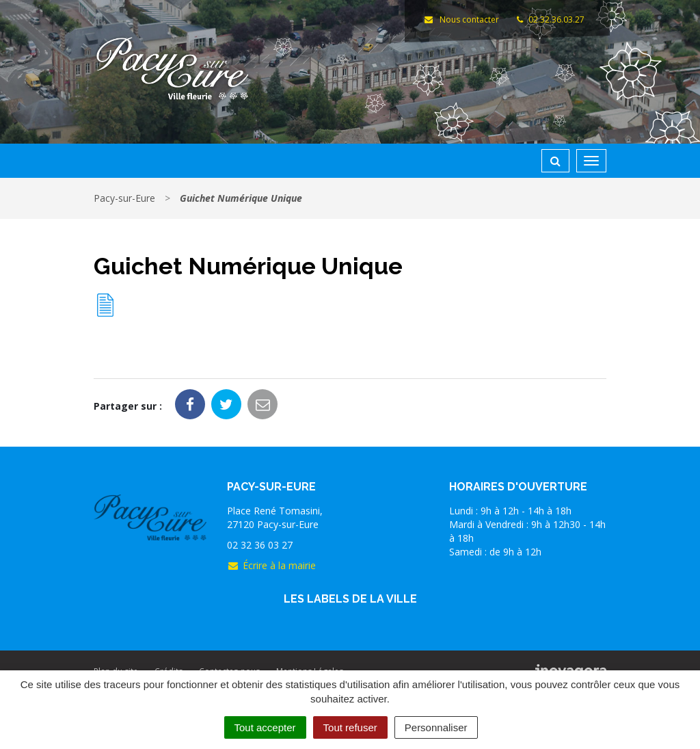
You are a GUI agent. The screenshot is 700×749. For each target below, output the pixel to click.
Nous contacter (461, 19)
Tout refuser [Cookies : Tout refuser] (350, 727)
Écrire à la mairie (271, 565)
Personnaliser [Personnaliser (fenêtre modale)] (436, 727)
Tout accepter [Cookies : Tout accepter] (265, 727)
